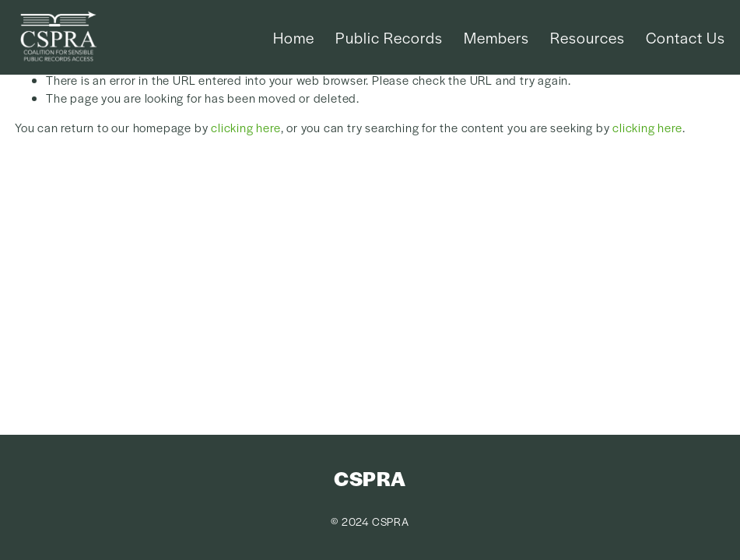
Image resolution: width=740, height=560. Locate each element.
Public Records (389, 37)
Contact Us (686, 37)
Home (294, 37)
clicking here (245, 127)
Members (496, 37)
